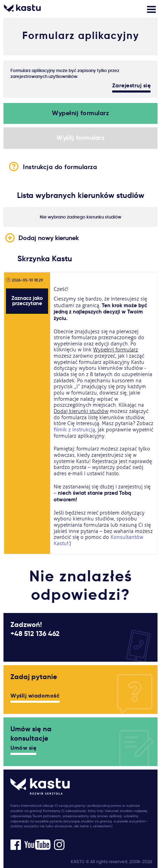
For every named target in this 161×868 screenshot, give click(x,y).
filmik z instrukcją (74, 430)
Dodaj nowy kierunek (49, 238)
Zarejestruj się (132, 86)
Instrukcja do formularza (80, 166)
